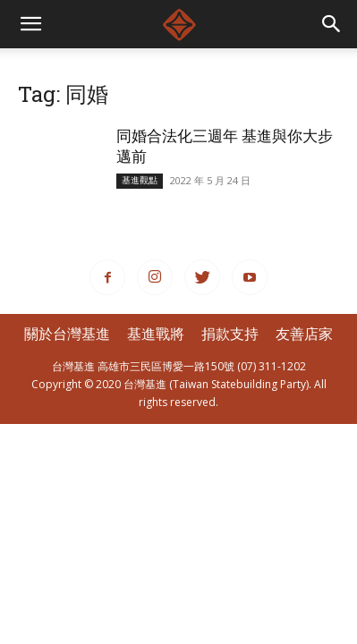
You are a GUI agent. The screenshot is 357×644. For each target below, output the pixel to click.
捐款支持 (230, 334)
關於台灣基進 (67, 334)
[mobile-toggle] (30, 24)
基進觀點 (140, 180)
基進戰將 (156, 334)
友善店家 (304, 334)
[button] (332, 24)
